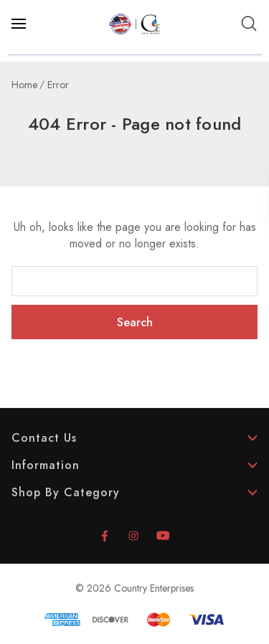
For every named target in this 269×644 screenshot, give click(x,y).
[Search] (249, 24)
